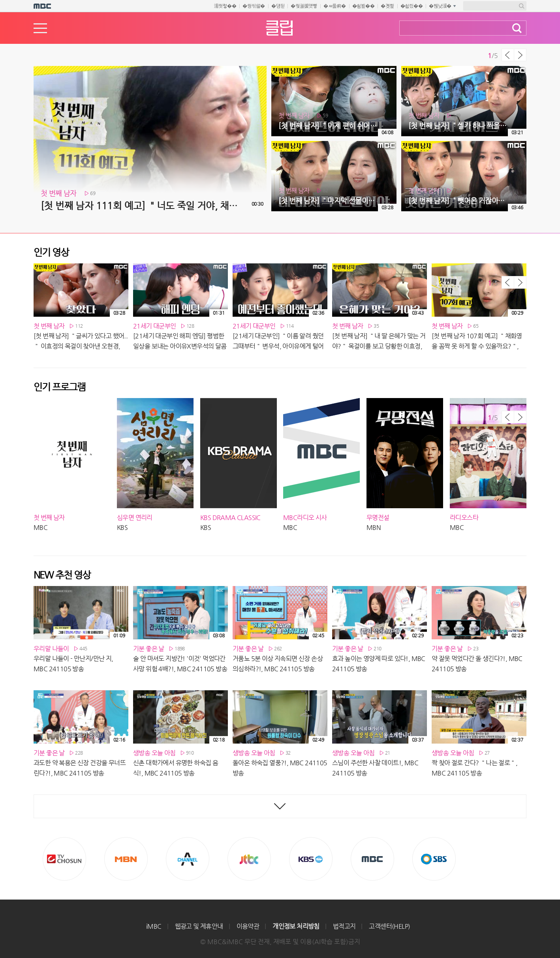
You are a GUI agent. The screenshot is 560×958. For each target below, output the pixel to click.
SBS (434, 859)
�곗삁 (387, 6)
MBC (372, 859)
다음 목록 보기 (520, 55)
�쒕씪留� (254, 6)
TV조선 (64, 859)
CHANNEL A (188, 859)
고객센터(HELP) (389, 926)
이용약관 (248, 926)
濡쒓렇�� (225, 6)
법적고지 (344, 926)
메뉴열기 (40, 28)
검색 (517, 28)
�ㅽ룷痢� (335, 6)
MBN (126, 859)
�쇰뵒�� (364, 6)
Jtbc (249, 859)
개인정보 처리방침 (296, 926)
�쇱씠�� (412, 6)
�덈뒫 (278, 6)
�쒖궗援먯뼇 (304, 6)
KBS (311, 859)
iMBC (154, 926)
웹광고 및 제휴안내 (199, 926)
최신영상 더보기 (280, 806)
